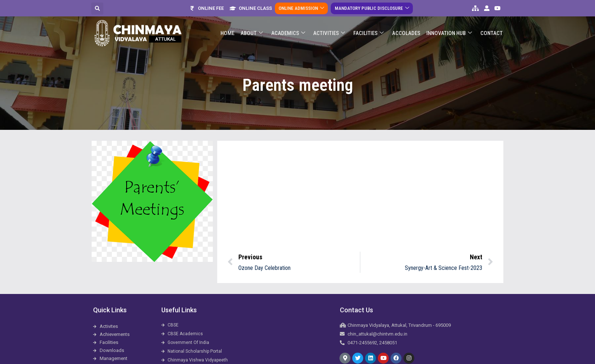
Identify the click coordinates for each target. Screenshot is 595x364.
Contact (492, 29)
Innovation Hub (450, 29)
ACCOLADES (407, 29)
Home (230, 29)
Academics (290, 29)
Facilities (370, 29)
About (254, 29)
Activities (331, 29)
